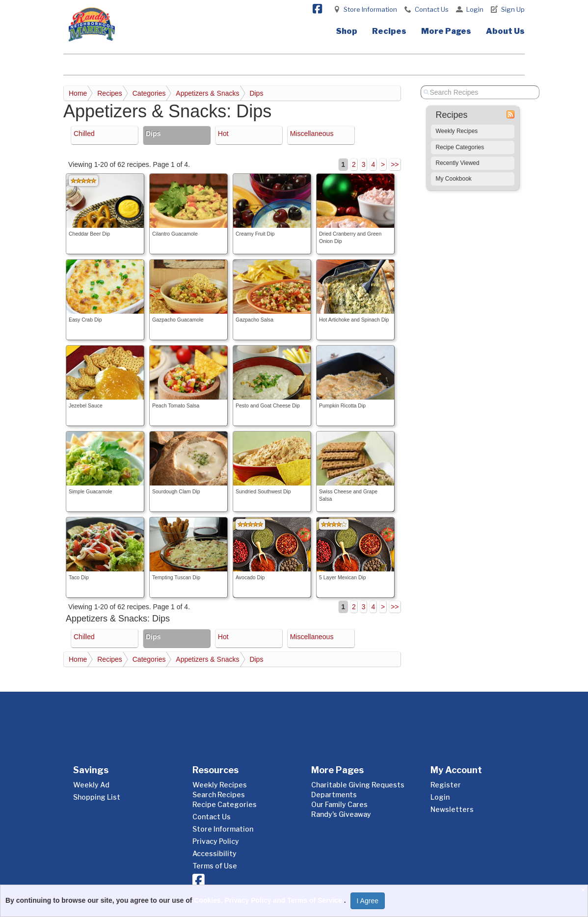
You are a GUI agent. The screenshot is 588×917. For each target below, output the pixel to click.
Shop (347, 31)
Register (446, 785)
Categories (149, 93)
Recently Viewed (458, 163)
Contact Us (432, 9)
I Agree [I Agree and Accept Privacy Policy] (368, 901)
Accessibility (214, 853)
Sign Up (513, 9)
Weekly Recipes (457, 131)
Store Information (370, 9)
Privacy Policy (216, 841)
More (446, 31)
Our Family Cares (339, 804)
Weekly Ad (91, 785)
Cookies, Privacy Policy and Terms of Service (269, 900)
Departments (334, 795)
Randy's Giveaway (341, 814)
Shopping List (97, 797)
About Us (505, 31)
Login (475, 9)
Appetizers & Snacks (207, 93)
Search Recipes (219, 795)
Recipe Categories (460, 147)
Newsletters (452, 809)
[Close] (584, 890)
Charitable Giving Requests (358, 785)
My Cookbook (454, 179)
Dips (256, 93)
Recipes (389, 31)
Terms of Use (215, 866)
